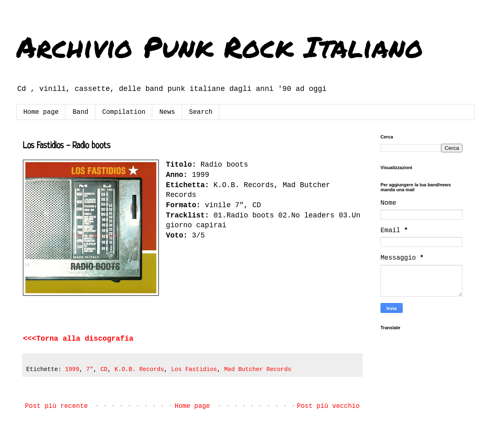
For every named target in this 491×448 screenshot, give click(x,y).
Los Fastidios (194, 369)
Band (80, 112)
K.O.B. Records (139, 369)
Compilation (124, 112)
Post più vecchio (328, 406)
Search (201, 112)
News (167, 112)
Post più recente (56, 406)
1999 (72, 369)
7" (90, 369)
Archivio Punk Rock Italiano (220, 46)
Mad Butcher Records (258, 369)
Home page (41, 112)
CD (104, 369)
